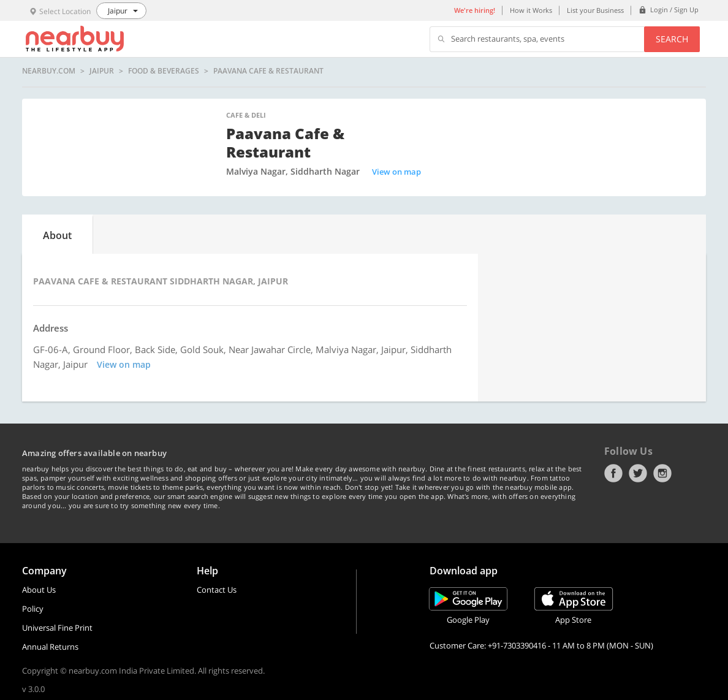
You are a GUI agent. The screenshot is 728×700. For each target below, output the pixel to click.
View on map (396, 172)
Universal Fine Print (57, 628)
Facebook (613, 473)
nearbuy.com (49, 71)
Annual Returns (50, 647)
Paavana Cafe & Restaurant (268, 71)
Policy (33, 609)
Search (672, 39)
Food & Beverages (164, 71)
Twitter (638, 473)
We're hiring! (475, 10)
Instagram (662, 473)
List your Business (595, 10)
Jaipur (102, 71)
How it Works (531, 10)
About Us (39, 590)
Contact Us (217, 590)
